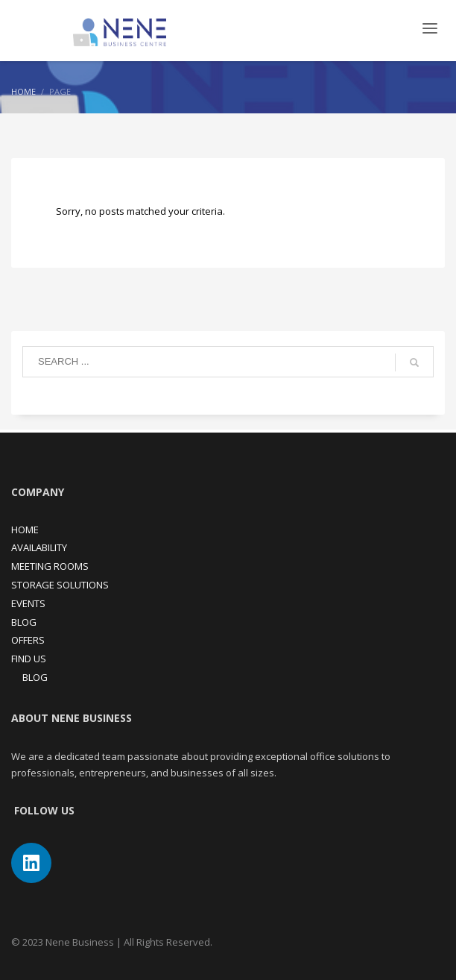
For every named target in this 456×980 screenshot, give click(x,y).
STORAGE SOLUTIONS (60, 585)
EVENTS (28, 603)
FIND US (29, 659)
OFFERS (28, 640)
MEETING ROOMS (50, 566)
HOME (25, 530)
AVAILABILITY (39, 547)
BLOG (24, 622)
